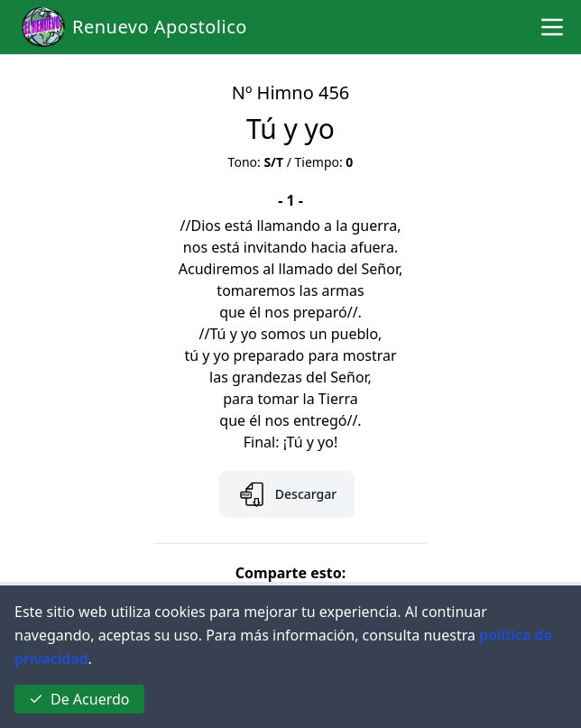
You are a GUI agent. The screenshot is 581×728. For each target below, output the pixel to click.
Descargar (287, 494)
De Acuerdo (79, 699)
